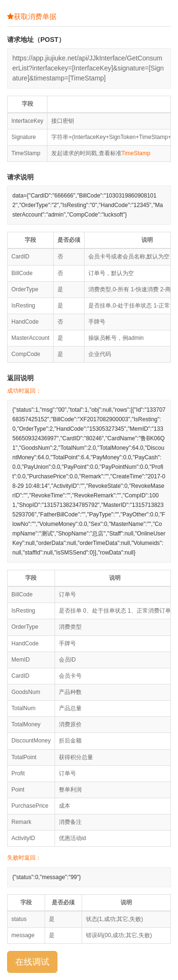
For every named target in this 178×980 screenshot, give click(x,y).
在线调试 (32, 962)
